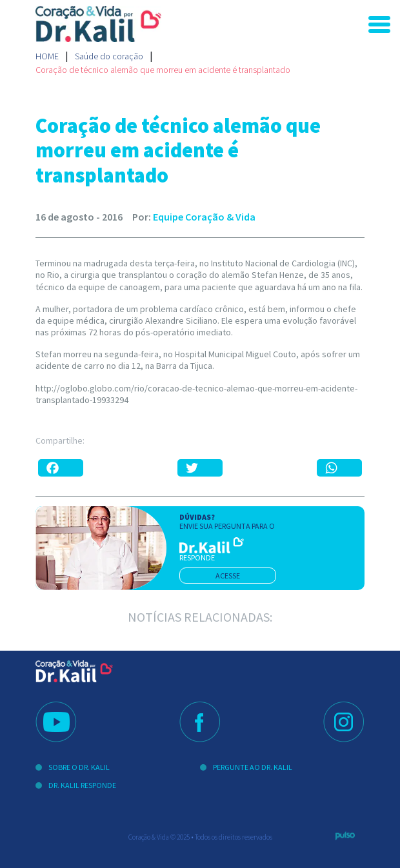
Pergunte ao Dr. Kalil (253, 767)
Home (47, 56)
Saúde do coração (109, 56)
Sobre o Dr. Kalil (79, 767)
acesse (228, 576)
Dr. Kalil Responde (82, 785)
